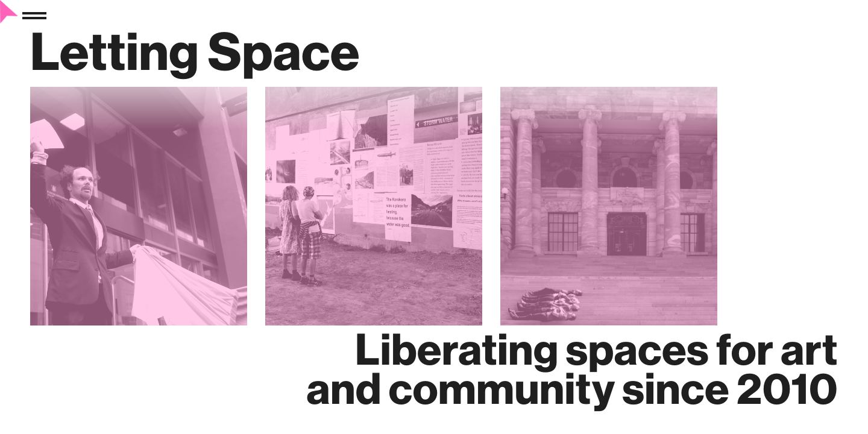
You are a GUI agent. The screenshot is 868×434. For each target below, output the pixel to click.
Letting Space (195, 51)
